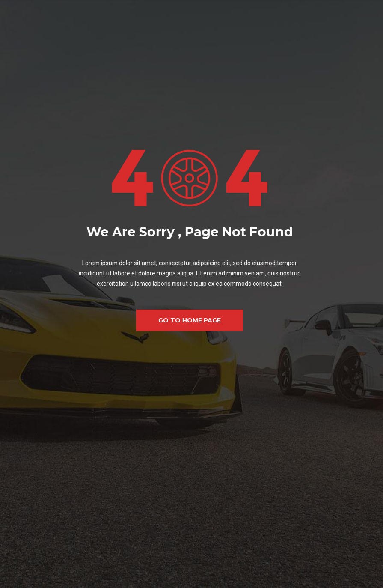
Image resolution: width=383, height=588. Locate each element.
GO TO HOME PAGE (182, 320)
